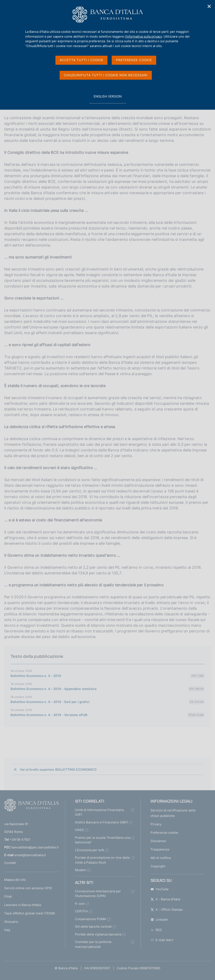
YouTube (160, 889)
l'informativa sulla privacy (143, 36)
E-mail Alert (162, 940)
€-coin (80, 904)
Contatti (10, 863)
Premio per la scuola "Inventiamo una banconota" (103, 840)
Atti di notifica (161, 858)
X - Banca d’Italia (165, 899)
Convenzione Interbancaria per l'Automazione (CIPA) (98, 894)
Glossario (11, 922)
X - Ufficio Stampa (166, 909)
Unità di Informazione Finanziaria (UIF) (99, 812)
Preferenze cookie (164, 833)
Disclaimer (158, 841)
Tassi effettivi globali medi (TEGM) (30, 913)
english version (107, 99)
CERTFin (81, 911)
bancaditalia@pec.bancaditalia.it (35, 847)
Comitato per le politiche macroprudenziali (93, 944)
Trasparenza (160, 849)
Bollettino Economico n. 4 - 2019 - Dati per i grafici (50, 702)
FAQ (7, 930)
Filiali (8, 896)
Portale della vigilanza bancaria (98, 934)
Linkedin (159, 920)
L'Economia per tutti (90, 850)
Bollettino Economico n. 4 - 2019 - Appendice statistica (54, 689)
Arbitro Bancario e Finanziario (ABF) (102, 822)
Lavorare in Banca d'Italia (23, 905)
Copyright (158, 866)
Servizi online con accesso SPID (28, 888)
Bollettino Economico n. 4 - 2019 (36, 676)
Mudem (81, 870)
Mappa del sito (15, 880)
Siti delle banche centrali (93, 927)
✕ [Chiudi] (209, 6)
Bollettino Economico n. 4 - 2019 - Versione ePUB (49, 715)
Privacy (156, 824)
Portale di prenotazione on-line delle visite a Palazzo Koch (102, 860)
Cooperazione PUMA (90, 919)
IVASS (79, 830)
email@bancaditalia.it (30, 855)
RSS (156, 930)
